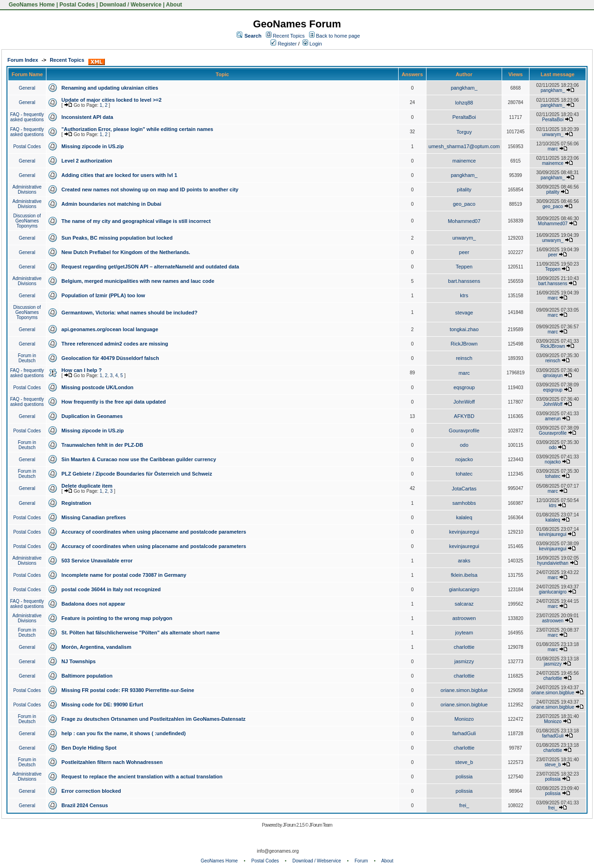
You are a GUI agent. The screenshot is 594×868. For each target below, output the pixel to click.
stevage (464, 313)
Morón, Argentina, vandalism (96, 647)
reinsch (464, 358)
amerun (553, 419)
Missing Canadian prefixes (94, 517)
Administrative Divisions (27, 189)
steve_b (464, 762)
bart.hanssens (464, 281)
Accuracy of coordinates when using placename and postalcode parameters (154, 532)
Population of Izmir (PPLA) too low (103, 295)
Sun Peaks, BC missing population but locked (117, 238)
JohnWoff (464, 402)
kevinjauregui (464, 532)
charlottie (464, 647)
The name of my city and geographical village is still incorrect (136, 221)
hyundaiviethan (552, 563)
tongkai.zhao (464, 329)
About (174, 5)
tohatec (464, 474)
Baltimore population (87, 676)
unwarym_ (553, 134)
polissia (464, 777)
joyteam (464, 633)
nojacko (464, 459)
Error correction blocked (91, 791)
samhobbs (464, 503)
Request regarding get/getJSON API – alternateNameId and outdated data (150, 267)
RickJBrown (464, 344)
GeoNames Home (31, 5)
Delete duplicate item (87, 486)
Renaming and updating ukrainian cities (110, 88)
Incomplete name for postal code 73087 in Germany (124, 575)
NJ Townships (78, 661)
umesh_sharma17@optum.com (464, 146)
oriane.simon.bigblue (464, 690)
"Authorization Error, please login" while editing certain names (137, 129)
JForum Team (321, 825)
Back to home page (338, 36)
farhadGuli (464, 733)
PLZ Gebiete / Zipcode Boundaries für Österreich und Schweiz (137, 474)
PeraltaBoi (464, 117)
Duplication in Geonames (92, 416)
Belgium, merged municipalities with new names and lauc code (138, 281)
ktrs (464, 295)
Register (284, 44)
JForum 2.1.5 (294, 825)
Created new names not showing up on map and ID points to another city (150, 189)
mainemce (464, 161)
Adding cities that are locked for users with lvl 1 (119, 175)
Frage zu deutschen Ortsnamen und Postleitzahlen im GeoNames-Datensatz (153, 719)
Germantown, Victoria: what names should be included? (129, 313)
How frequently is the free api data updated (113, 402)
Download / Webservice (130, 5)
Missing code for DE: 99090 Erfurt (102, 705)
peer (464, 252)
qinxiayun (553, 375)
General (27, 88)
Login (312, 44)
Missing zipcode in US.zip (92, 146)
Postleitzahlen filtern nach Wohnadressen (112, 762)
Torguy (464, 132)
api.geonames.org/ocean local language (110, 329)
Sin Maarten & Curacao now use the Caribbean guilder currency (139, 459)
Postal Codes (77, 5)
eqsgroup (464, 387)
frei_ (464, 805)
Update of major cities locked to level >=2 (111, 100)
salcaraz (464, 604)
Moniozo (464, 719)
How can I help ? (81, 370)
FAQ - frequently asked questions (27, 117)
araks (464, 561)
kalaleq (464, 517)
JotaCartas (464, 489)
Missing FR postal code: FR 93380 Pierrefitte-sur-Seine (128, 690)
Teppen (464, 267)
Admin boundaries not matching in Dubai (111, 204)
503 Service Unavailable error (97, 561)
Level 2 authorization (87, 161)
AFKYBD (464, 416)
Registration (76, 503)
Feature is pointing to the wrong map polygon (117, 618)
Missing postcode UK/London (97, 387)
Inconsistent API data (87, 117)
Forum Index (23, 60)
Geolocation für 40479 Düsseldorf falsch (110, 358)
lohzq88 (464, 103)
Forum (361, 861)
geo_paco (464, 204)
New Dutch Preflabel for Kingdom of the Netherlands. (126, 252)
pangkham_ (464, 88)
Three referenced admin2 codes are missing (115, 344)
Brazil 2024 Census (84, 805)
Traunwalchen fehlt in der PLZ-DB (102, 445)
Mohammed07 (464, 221)
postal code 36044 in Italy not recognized (111, 589)
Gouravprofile (464, 431)
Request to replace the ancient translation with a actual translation (142, 777)
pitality (464, 189)
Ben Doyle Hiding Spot (89, 748)
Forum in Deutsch (27, 358)
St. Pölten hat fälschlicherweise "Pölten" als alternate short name (140, 633)
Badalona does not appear (93, 604)
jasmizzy (464, 661)
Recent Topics (289, 36)
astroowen (464, 618)
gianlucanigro (464, 589)
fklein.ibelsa (464, 575)
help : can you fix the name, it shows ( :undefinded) (123, 733)
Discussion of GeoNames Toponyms (27, 221)
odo (464, 445)
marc (553, 149)
